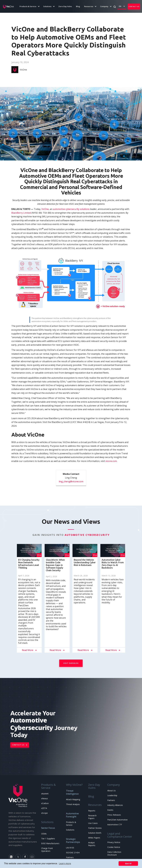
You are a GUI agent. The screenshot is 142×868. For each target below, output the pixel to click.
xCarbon (45, 803)
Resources (95, 805)
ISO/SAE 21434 (73, 853)
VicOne (45, 209)
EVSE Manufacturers (50, 843)
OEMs (44, 834)
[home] (8, 6)
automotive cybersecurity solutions (71, 209)
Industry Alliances (115, 805)
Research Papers (92, 817)
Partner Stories (95, 828)
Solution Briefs (95, 833)
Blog (78, 6)
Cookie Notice (114, 847)
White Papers (94, 838)
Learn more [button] (65, 863)
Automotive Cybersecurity (87, 535)
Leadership (112, 795)
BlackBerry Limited (21, 213)
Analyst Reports (92, 844)
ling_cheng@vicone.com (71, 481)
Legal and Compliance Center (120, 835)
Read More (29, 650)
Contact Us (134, 6)
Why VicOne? (74, 785)
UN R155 (70, 848)
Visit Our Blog (71, 663)
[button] (28, 6)
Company (114, 785)
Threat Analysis (73, 804)
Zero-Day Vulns (65, 6)
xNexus (45, 798)
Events (110, 810)
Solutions (47, 822)
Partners (70, 857)
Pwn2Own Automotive (117, 820)
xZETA (44, 808)
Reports (92, 811)
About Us (111, 791)
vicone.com (111, 461)
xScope (44, 813)
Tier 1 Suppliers (48, 839)
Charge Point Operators (47, 850)
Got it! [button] (128, 863)
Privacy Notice (114, 842)
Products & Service (48, 786)
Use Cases (93, 823)
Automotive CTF (115, 825)
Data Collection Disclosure (114, 853)
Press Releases (114, 815)
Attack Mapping (73, 799)
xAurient (45, 794)
